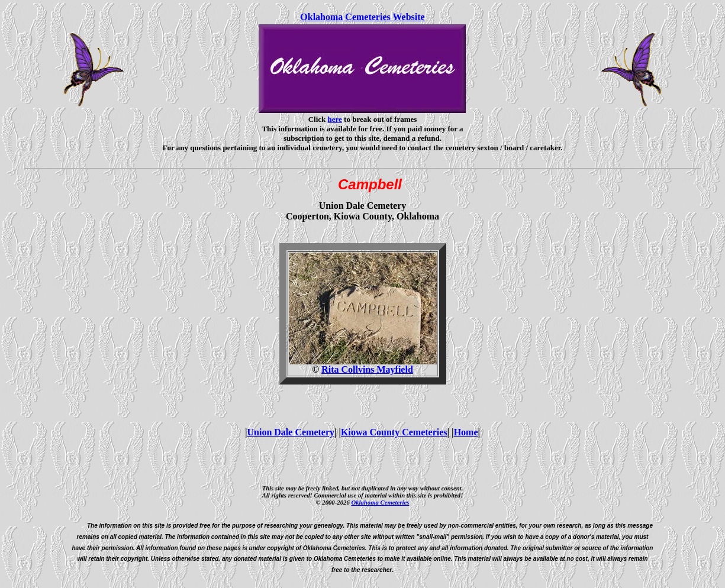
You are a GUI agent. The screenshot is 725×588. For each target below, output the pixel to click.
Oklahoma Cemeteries (380, 502)
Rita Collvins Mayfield (367, 369)
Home (466, 432)
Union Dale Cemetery (291, 432)
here (335, 119)
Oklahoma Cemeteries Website (362, 17)
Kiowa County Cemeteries (394, 432)
